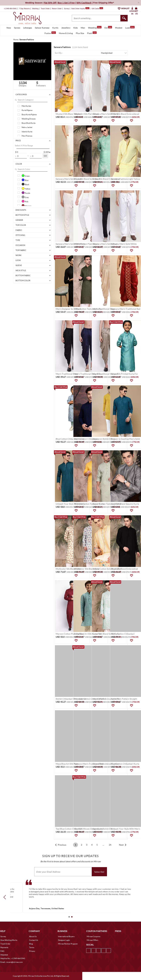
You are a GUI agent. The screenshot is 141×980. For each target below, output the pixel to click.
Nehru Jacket (27, 127)
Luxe (130, 27)
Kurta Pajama (27, 110)
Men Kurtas (26, 106)
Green (26, 176)
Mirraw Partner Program (68, 944)
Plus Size (80, 33)
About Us (33, 936)
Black (25, 184)
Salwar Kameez (42, 28)
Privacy (32, 951)
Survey (67, 9)
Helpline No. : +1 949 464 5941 (13, 958)
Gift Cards (97, 9)
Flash (92, 33)
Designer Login (64, 940)
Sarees (17, 28)
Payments (4, 947)
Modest (119, 28)
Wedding (95, 27)
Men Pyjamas (27, 136)
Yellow (26, 188)
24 (110, 845)
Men (83, 28)
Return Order (57, 9)
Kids (76, 28)
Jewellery (66, 28)
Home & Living (66, 33)
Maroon (26, 205)
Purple (26, 193)
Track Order (45, 9)
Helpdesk (4, 955)
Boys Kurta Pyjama (29, 114)
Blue (25, 180)
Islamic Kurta (27, 132)
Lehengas (28, 28)
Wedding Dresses (29, 119)
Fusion (50, 33)
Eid (108, 27)
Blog (31, 944)
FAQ (2, 951)
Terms (32, 947)
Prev (6, 897)
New (9, 28)
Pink (25, 201)
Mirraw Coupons (93, 936)
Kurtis (55, 28)
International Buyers (66, 936)
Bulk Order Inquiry (78, 9)
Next (121, 845)
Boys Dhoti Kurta (29, 123)
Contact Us (34, 940)
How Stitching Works (9, 940)
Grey (25, 197)
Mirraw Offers (92, 940)
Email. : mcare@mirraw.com (12, 962)
